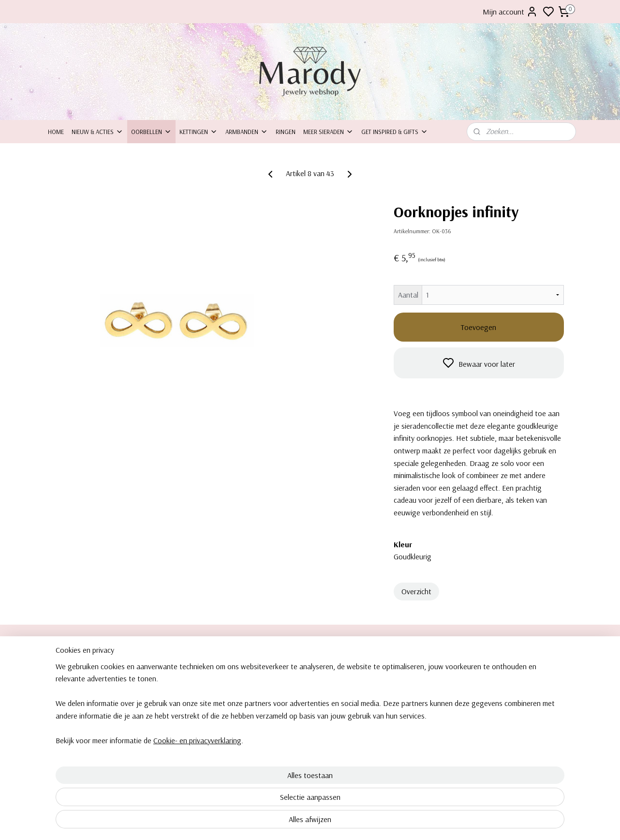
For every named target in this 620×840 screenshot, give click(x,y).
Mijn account (510, 12)
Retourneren (65, 700)
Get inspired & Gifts (395, 132)
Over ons (61, 668)
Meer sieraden (328, 132)
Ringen (286, 132)
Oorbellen (151, 132)
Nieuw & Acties (97, 132)
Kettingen (199, 132)
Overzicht (416, 591)
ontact (61, 678)
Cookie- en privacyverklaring (186, 825)
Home (56, 132)
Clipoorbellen (492, 668)
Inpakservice (65, 690)
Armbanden (247, 132)
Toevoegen (479, 327)
